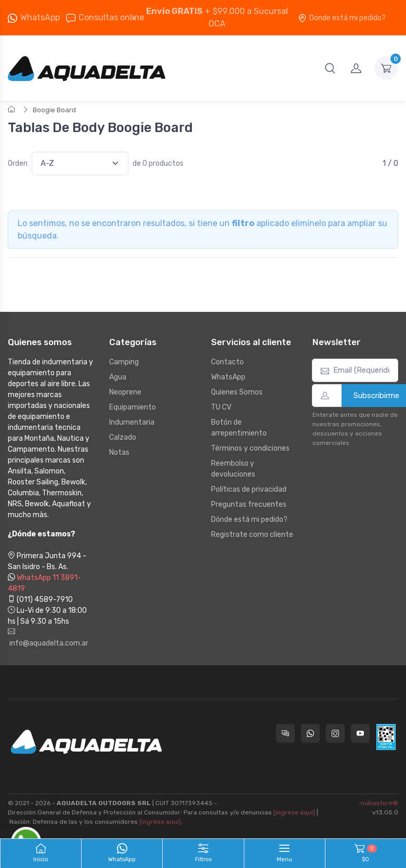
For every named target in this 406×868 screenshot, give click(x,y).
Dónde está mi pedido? (249, 520)
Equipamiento (133, 407)
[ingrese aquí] (294, 812)
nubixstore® (379, 803)
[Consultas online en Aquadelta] (285, 733)
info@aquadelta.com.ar (48, 638)
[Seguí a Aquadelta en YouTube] (360, 733)
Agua (118, 377)
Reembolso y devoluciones (233, 469)
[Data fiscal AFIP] (386, 737)
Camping (124, 362)
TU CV (221, 407)
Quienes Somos (237, 392)
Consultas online (105, 18)
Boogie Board (54, 110)
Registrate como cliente (252, 535)
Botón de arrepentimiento (239, 428)
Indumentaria (132, 422)
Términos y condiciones (250, 448)
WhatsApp (40, 17)
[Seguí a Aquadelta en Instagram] (335, 733)
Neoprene (125, 392)
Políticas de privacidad (249, 489)
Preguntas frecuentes (249, 504)
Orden (18, 163)
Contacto (227, 362)
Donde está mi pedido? (342, 18)
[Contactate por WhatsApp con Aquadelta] (310, 733)
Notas (119, 452)
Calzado (123, 437)
